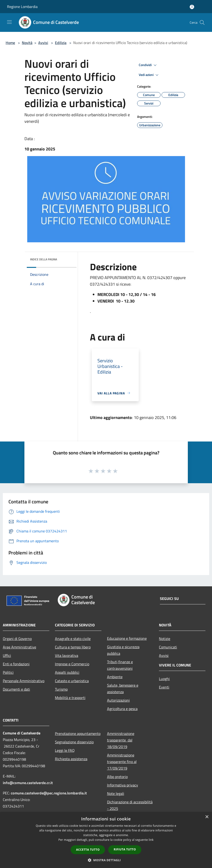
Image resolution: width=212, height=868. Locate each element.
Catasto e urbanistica (72, 681)
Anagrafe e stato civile (73, 639)
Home (10, 43)
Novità (27, 43)
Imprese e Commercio (72, 664)
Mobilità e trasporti (70, 698)
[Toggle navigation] (9, 22)
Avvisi (43, 43)
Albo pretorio (117, 777)
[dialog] (106, 840)
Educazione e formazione (127, 638)
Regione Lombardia (22, 7)
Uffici (7, 655)
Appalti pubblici (67, 672)
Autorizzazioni (118, 700)
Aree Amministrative (19, 647)
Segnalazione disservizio (74, 742)
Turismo (61, 689)
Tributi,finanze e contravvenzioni (120, 665)
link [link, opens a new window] (151, 840)
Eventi (164, 687)
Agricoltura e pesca (122, 709)
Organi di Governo (17, 639)
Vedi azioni (149, 75)
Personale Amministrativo (24, 681)
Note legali (116, 793)
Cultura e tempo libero (73, 647)
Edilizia (61, 43)
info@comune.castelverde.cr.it (28, 783)
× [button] (207, 817)
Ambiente (115, 677)
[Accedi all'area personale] (192, 7)
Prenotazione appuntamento (78, 733)
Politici (8, 672)
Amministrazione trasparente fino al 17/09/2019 (122, 762)
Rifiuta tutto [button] (125, 849)
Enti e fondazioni (16, 664)
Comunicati (168, 647)
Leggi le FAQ (65, 750)
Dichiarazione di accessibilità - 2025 (130, 805)
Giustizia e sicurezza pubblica (123, 650)
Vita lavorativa (67, 655)
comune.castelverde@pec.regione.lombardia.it (49, 793)
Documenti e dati (16, 689)
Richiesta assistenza (71, 759)
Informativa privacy (123, 785)
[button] (106, 860)
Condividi (148, 65)
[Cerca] (202, 22)
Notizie (165, 639)
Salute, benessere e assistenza (123, 688)
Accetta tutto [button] (88, 850)
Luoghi (164, 679)
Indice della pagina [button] (44, 259)
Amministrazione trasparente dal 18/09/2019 (121, 740)
